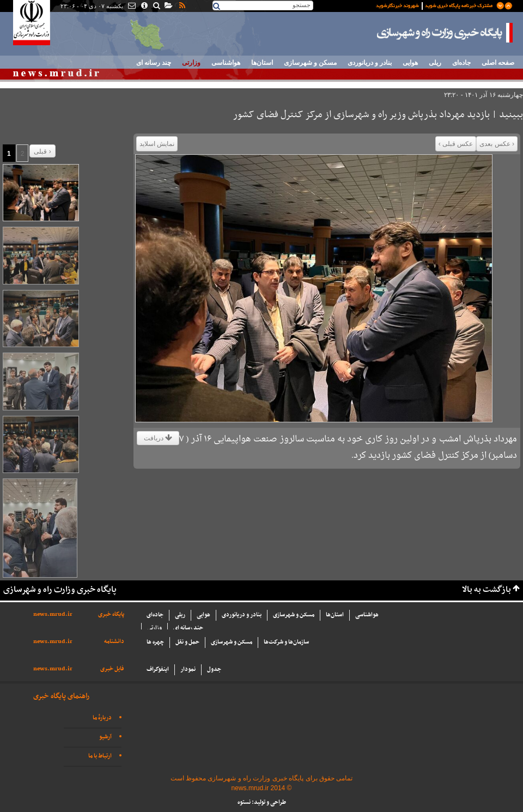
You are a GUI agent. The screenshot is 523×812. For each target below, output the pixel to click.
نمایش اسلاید (157, 144)
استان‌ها (262, 63)
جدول (214, 669)
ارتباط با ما (100, 756)
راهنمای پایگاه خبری (61, 696)
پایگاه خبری (111, 614)
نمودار (188, 669)
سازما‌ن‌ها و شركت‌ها (286, 642)
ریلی (435, 63)
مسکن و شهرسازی (310, 63)
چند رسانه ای (154, 63)
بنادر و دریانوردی (370, 63)
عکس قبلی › (456, 144)
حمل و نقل (187, 642)
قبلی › (42, 152)
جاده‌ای (461, 63)
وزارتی (191, 63)
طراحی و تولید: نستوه (262, 802)
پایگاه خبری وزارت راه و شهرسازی (445, 33)
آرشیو (105, 737)
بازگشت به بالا (486, 590)
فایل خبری (112, 669)
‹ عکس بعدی (497, 144)
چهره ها (155, 642)
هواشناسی (226, 63)
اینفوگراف (158, 669)
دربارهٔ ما (102, 718)
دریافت (158, 438)
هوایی (410, 63)
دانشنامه (114, 642)
